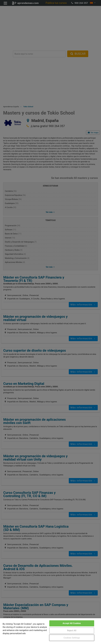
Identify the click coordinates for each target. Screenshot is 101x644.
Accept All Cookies (72, 623)
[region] (50, 631)
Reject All (72, 631)
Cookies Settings (72, 638)
